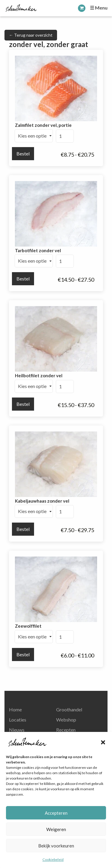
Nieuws (17, 730)
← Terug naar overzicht (31, 35)
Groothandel (69, 709)
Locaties (18, 720)
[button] (103, 742)
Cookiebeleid (53, 860)
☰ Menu (99, 8)
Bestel (23, 154)
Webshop (66, 720)
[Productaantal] (65, 136)
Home (15, 709)
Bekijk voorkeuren (56, 846)
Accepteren (56, 813)
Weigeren (56, 829)
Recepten (66, 730)
